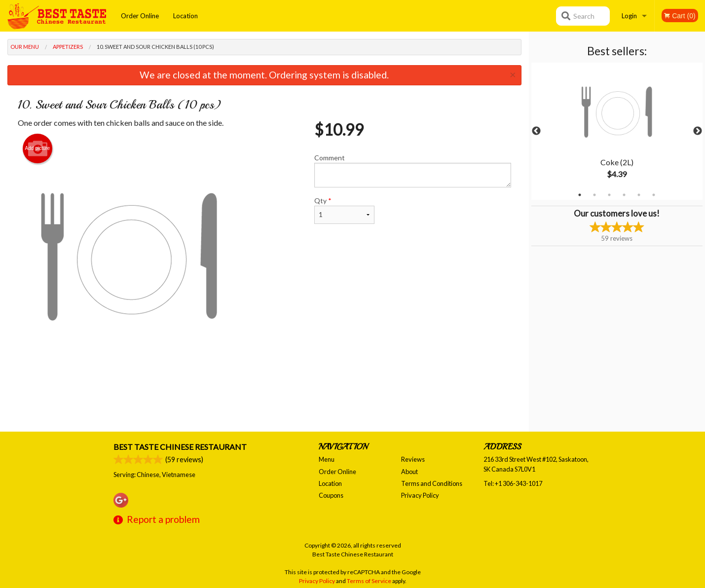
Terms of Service (369, 581)
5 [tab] (639, 195)
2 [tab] (594, 195)
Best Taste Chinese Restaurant (180, 447)
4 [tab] (624, 195)
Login (629, 16)
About (409, 472)
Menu (327, 459)
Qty (344, 210)
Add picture (38, 148)
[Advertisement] (264, 400)
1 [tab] (580, 195)
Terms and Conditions (432, 483)
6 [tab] (654, 195)
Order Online (140, 16)
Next (698, 131)
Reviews (413, 459)
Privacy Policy (420, 495)
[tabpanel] (617, 131)
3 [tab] (609, 195)
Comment (413, 170)
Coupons (331, 495)
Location (186, 16)
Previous (536, 131)
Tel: (513, 483)
